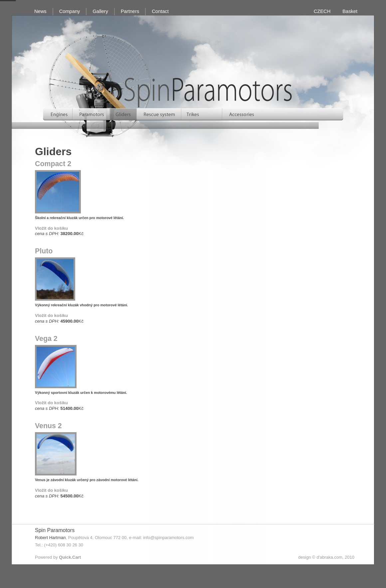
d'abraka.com (329, 557)
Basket (350, 11)
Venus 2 (48, 426)
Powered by (58, 557)
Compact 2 (53, 164)
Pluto (44, 251)
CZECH (322, 11)
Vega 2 (46, 339)
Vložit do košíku (51, 228)
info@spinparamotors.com (168, 538)
